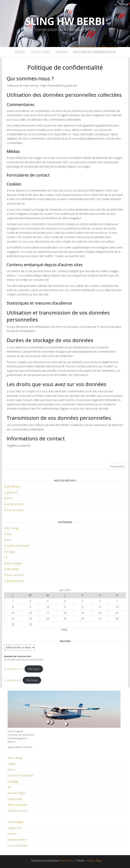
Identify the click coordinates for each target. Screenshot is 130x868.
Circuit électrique (14, 510)
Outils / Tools (41, 52)
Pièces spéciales (14, 575)
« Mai (64, 630)
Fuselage (9, 552)
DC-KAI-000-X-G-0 (13, 680)
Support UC (11, 492)
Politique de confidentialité (94, 52)
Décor (8, 540)
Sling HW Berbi (65, 21)
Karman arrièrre (14, 504)
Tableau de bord (14, 581)
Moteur (9, 498)
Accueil (20, 52)
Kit (6, 557)
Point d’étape (12, 487)
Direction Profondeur (17, 546)
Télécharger (34, 669)
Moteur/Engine (13, 563)
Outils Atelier (12, 569)
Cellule (8, 534)
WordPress (67, 861)
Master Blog (94, 861)
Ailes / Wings (12, 528)
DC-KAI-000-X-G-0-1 (13, 669)
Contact (62, 52)
